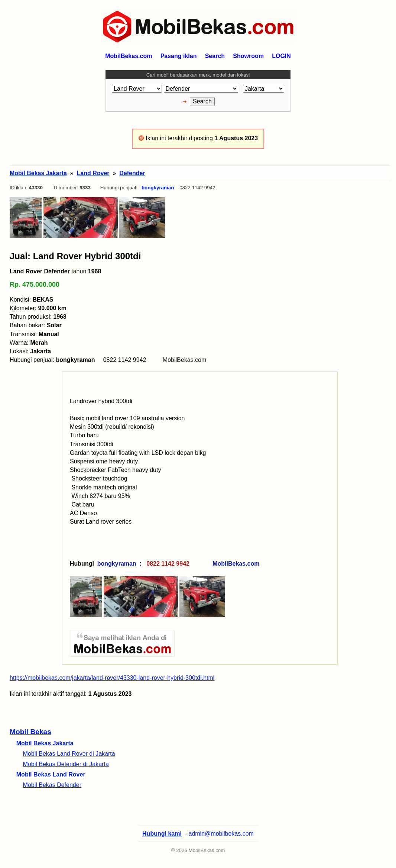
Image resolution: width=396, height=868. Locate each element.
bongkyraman (158, 188)
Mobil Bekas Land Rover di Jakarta (69, 754)
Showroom (248, 56)
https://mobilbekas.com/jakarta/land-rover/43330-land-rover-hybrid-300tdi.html (112, 678)
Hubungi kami (162, 834)
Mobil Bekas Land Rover (51, 774)
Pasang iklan (179, 56)
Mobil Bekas (30, 732)
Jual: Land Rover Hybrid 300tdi (75, 256)
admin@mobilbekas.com (221, 834)
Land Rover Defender (40, 271)
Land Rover (93, 173)
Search (215, 56)
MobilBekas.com (184, 360)
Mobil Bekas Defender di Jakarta (66, 764)
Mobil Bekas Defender (52, 785)
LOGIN (281, 56)
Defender (132, 173)
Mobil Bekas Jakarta (45, 743)
